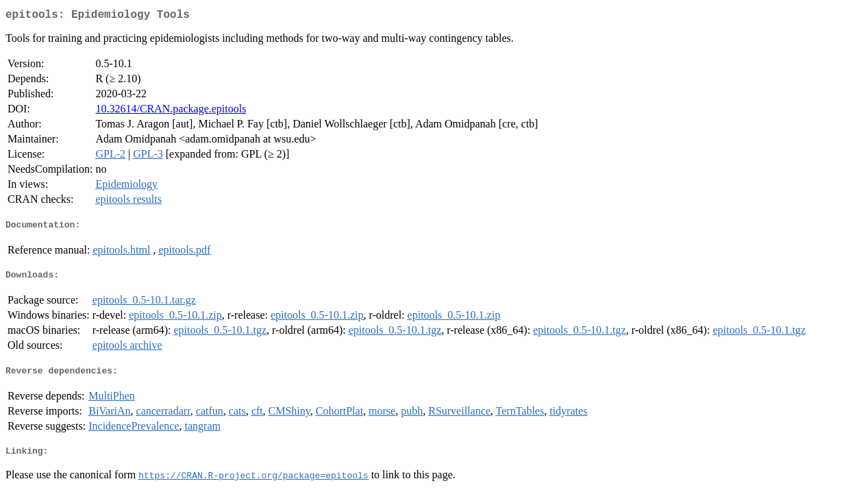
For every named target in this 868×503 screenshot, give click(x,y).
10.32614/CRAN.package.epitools (171, 111)
